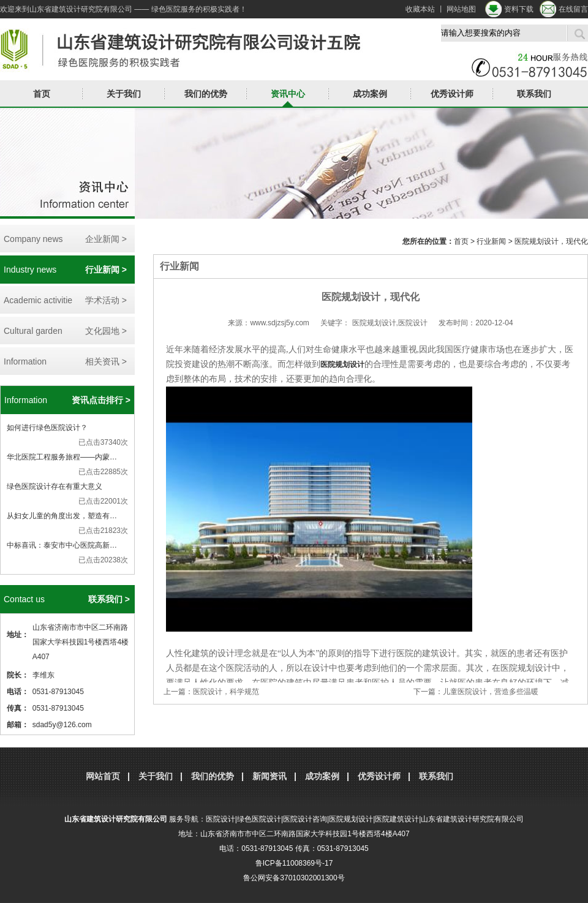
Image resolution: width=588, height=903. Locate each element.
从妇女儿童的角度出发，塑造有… (62, 516)
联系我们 (534, 94)
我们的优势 (206, 94)
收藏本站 (420, 9)
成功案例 (370, 94)
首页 (42, 94)
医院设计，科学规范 (226, 692)
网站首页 (103, 776)
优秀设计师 (452, 94)
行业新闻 (491, 241)
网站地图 (461, 9)
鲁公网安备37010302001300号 (294, 878)
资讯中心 (288, 94)
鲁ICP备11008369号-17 (294, 863)
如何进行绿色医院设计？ (47, 428)
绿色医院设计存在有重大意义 (55, 486)
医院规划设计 (342, 365)
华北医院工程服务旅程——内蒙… (62, 457)
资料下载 (519, 9)
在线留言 (573, 9)
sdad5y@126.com (62, 725)
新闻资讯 (269, 776)
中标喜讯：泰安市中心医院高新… (62, 545)
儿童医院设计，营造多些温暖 (491, 692)
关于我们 (124, 94)
